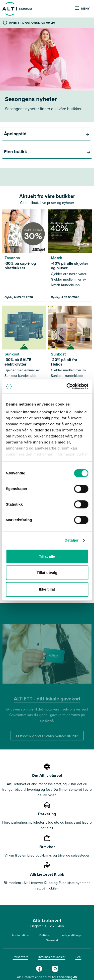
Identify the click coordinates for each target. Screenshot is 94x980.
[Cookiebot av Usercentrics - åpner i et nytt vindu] (67, 386)
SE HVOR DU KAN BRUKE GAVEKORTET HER (47, 718)
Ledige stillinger (72, 917)
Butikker (45, 917)
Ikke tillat (47, 589)
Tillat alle (47, 556)
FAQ (78, 939)
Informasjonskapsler (52, 939)
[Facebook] (39, 953)
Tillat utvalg (47, 573)
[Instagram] (55, 953)
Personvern (21, 939)
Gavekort (52, 922)
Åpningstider (21, 917)
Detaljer (72, 540)
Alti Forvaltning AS (64, 959)
